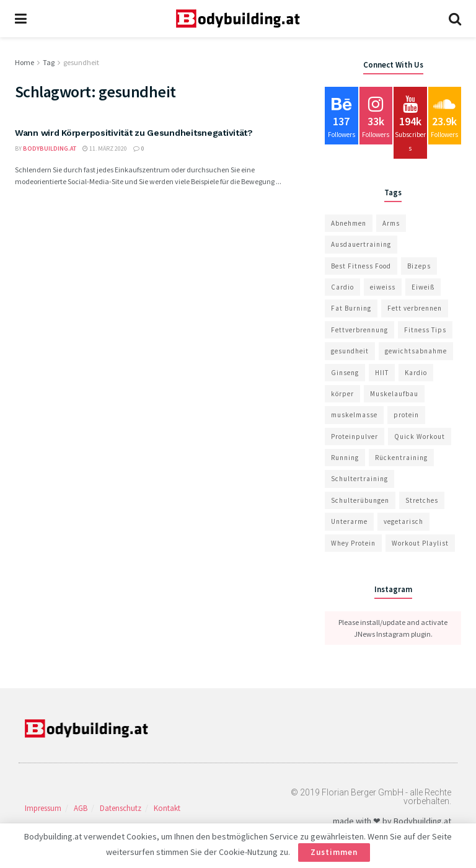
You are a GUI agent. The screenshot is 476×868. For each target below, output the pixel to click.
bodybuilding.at (50, 148)
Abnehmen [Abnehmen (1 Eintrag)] (349, 223)
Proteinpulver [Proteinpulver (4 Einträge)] (355, 436)
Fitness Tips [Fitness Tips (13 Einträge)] (425, 330)
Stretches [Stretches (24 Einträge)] (422, 500)
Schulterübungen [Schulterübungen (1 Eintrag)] (360, 500)
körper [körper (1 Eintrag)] (342, 394)
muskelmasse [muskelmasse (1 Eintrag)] (354, 415)
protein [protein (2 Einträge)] (406, 415)
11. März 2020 (105, 148)
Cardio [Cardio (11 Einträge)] (342, 287)
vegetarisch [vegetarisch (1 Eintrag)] (403, 521)
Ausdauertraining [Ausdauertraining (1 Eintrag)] (361, 244)
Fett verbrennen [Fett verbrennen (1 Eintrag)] (415, 308)
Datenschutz (121, 808)
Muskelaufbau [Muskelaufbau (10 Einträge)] (394, 394)
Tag (49, 62)
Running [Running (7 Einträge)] (345, 458)
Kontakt (167, 808)
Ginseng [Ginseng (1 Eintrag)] (345, 373)
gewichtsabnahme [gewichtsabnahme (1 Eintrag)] (416, 351)
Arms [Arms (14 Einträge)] (391, 223)
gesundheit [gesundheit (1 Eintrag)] (350, 351)
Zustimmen (334, 852)
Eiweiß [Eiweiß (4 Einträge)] (423, 287)
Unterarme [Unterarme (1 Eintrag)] (349, 521)
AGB (81, 808)
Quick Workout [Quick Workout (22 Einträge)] (420, 436)
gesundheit (81, 62)
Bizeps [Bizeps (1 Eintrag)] (419, 266)
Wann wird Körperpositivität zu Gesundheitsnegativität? (134, 133)
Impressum (43, 808)
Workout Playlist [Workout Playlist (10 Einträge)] (420, 543)
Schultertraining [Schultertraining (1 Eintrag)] (359, 479)
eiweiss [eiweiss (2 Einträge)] (383, 287)
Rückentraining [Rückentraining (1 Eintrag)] (401, 458)
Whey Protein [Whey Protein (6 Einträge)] (353, 543)
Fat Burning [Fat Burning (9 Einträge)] (351, 308)
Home (24, 62)
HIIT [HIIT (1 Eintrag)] (382, 373)
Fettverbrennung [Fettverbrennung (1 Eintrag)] (359, 330)
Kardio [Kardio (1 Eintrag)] (416, 373)
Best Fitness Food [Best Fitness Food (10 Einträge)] (361, 266)
